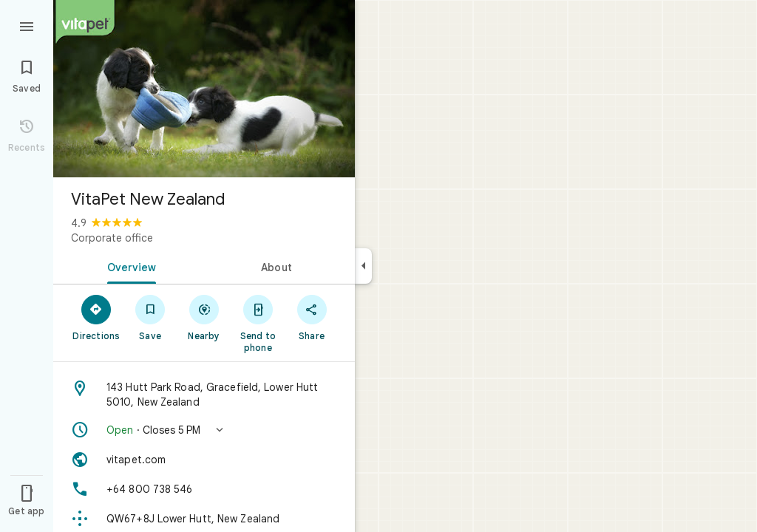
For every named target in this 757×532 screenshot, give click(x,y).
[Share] (312, 317)
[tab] (129, 266)
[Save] (150, 317)
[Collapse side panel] (363, 266)
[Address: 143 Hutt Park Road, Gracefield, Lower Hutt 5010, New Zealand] (204, 395)
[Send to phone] (258, 323)
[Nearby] (204, 317)
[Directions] (96, 317)
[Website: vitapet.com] (204, 460)
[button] (204, 430)
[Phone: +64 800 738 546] (204, 489)
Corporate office (112, 238)
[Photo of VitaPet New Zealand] (204, 89)
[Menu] (27, 25)
